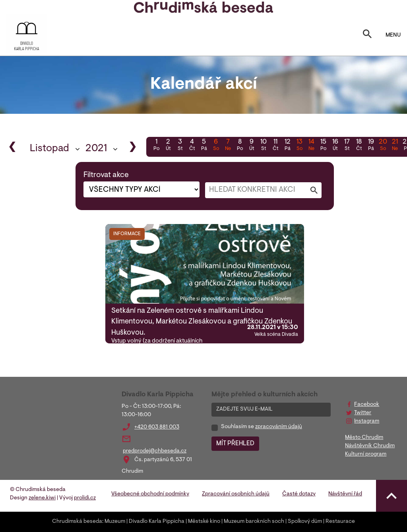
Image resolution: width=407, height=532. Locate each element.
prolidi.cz (85, 498)
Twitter (363, 413)
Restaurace (340, 522)
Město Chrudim (364, 438)
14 (311, 146)
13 (299, 146)
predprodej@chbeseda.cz (155, 451)
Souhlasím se (262, 427)
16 (335, 146)
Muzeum (115, 522)
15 (323, 146)
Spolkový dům (305, 522)
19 (371, 146)
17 (347, 146)
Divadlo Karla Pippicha (157, 522)
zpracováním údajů (279, 427)
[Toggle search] (367, 35)
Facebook (367, 405)
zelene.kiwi (42, 498)
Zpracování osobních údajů (236, 494)
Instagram (367, 421)
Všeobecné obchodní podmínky (150, 494)
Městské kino (204, 522)
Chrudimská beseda (77, 522)
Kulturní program (366, 454)
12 (287, 146)
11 (275, 146)
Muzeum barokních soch (254, 522)
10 (264, 146)
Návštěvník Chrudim (370, 446)
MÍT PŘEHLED (235, 444)
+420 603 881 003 (157, 427)
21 (395, 146)
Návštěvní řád (345, 494)
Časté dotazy (299, 494)
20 (383, 146)
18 (359, 146)
